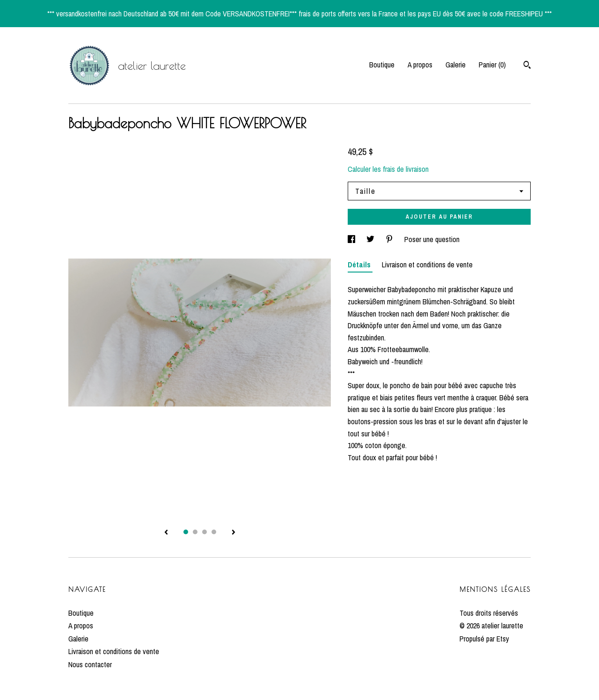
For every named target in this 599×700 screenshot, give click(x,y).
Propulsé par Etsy (484, 639)
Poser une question (432, 239)
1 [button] (186, 532)
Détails (360, 265)
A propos (420, 65)
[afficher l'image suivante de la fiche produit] (234, 533)
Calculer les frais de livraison (388, 169)
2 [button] (195, 532)
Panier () (492, 65)
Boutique (382, 65)
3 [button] (205, 532)
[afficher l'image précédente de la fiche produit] (166, 533)
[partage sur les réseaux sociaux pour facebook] (352, 239)
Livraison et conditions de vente (427, 265)
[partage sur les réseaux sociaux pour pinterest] (390, 239)
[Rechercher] (527, 66)
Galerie (456, 65)
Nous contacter (90, 664)
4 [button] (214, 532)
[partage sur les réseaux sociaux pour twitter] (371, 239)
